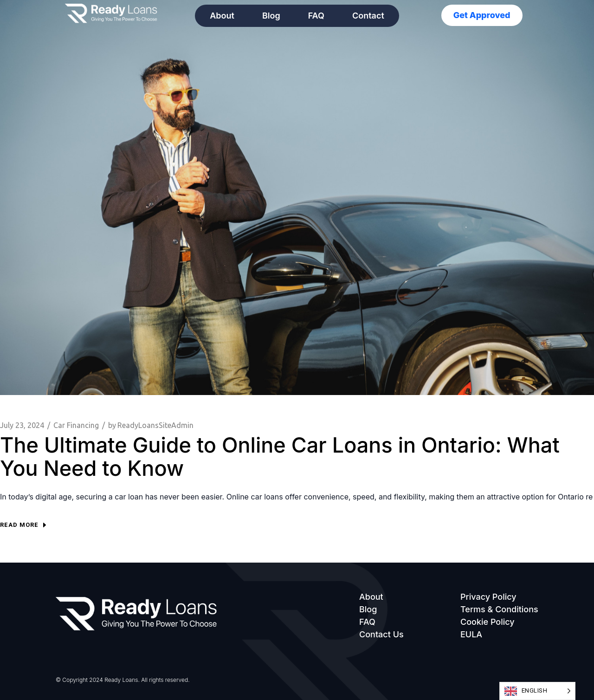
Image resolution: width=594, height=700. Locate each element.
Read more (23, 525)
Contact (368, 16)
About (222, 16)
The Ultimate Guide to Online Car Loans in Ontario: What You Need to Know (280, 457)
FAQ (316, 16)
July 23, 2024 (22, 425)
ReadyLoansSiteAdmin (151, 425)
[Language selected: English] (538, 691)
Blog (271, 16)
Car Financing (76, 425)
